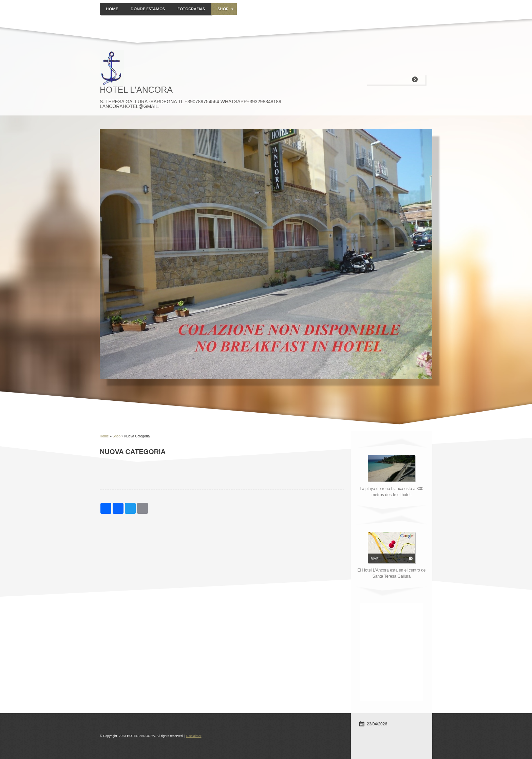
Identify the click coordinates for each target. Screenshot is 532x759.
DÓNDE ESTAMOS (148, 9)
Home (112, 9)
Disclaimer (194, 736)
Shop (225, 9)
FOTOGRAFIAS (191, 9)
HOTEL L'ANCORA (136, 90)
